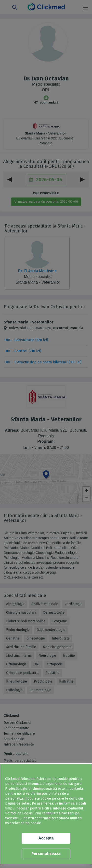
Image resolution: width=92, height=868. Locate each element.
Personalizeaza (46, 854)
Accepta (46, 838)
